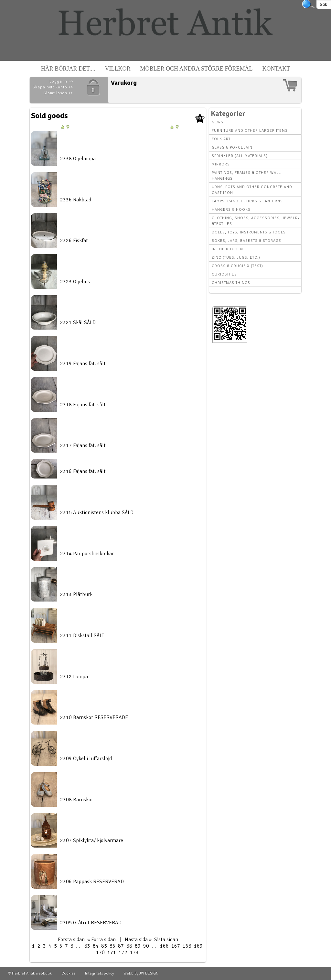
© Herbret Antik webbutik (30, 973)
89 (138, 946)
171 (112, 952)
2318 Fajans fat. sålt (83, 405)
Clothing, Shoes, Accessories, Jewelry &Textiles (256, 221)
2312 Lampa (74, 677)
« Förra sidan (101, 940)
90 (146, 946)
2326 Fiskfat (74, 241)
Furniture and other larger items (250, 131)
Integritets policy (99, 973)
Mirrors (221, 164)
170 (100, 952)
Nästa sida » (138, 940)
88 (129, 946)
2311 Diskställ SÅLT (82, 636)
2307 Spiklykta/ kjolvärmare (92, 840)
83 (87, 946)
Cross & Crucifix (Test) (237, 266)
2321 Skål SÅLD (78, 322)
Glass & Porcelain (232, 147)
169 (198, 946)
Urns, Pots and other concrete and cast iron (252, 190)
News (218, 122)
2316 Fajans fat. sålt (83, 471)
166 (164, 946)
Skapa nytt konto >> (53, 87)
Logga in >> (61, 81)
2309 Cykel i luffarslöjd (86, 759)
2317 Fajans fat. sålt (83, 445)
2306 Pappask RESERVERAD (92, 882)
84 (96, 946)
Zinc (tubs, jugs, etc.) (236, 258)
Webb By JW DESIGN (141, 973)
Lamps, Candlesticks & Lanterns (247, 201)
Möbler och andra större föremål (197, 69)
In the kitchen (227, 249)
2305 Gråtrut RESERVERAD (91, 923)
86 (112, 946)
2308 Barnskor (77, 800)
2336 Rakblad (76, 200)
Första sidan (71, 940)
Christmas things (231, 283)
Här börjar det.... (68, 69)
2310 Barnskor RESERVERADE (94, 717)
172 (123, 952)
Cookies (68, 973)
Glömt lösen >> (58, 93)
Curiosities (224, 274)
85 (104, 946)
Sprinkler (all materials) (240, 156)
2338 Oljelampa (78, 159)
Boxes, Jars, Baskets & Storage (246, 241)
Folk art (221, 139)
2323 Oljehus (75, 282)
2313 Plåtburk (76, 594)
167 (176, 946)
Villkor (118, 69)
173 (134, 952)
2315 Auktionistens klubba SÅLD (97, 513)
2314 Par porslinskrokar (87, 554)
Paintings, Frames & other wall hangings (246, 176)
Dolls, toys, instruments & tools (249, 232)
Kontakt (276, 69)
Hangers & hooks (231, 210)
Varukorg (124, 83)
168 (187, 946)
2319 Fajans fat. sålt (83, 364)
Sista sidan (166, 940)
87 (121, 946)
